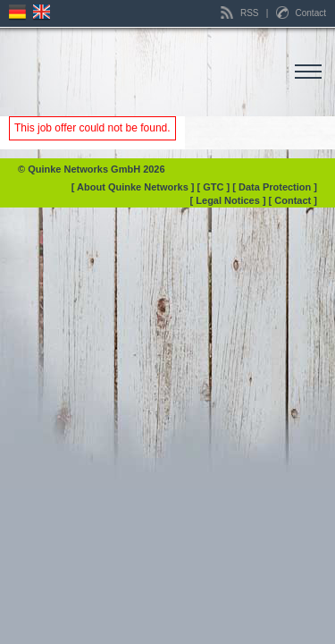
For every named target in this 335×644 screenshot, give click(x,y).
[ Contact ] (293, 200)
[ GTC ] (215, 187)
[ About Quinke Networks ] (134, 187)
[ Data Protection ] (275, 187)
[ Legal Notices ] (230, 200)
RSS (241, 13)
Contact (301, 13)
